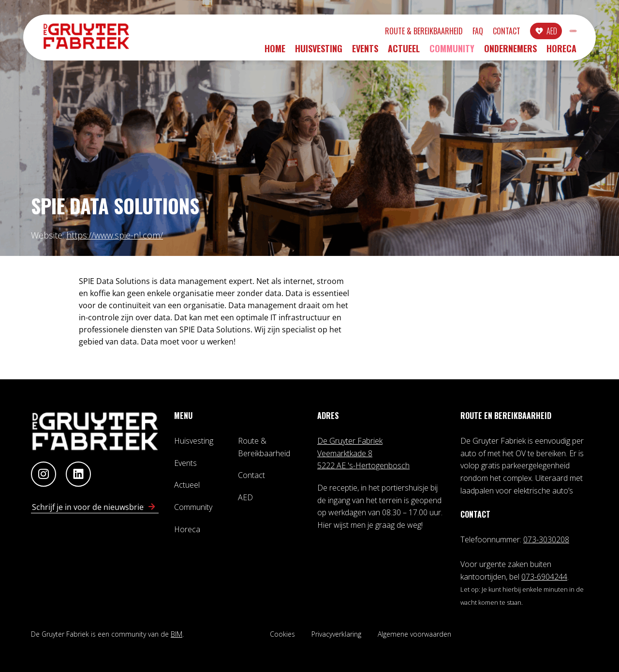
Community (452, 52)
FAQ (426, 32)
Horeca (561, 52)
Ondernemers (510, 52)
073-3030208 (546, 539)
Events (365, 52)
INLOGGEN (547, 32)
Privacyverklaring (336, 634)
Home (275, 52)
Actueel (404, 52)
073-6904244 (544, 577)
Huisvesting (319, 52)
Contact (454, 32)
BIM (177, 634)
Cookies (282, 634)
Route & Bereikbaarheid (372, 32)
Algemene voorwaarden (414, 634)
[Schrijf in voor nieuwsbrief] (152, 507)
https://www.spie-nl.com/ (115, 235)
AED (500, 32)
